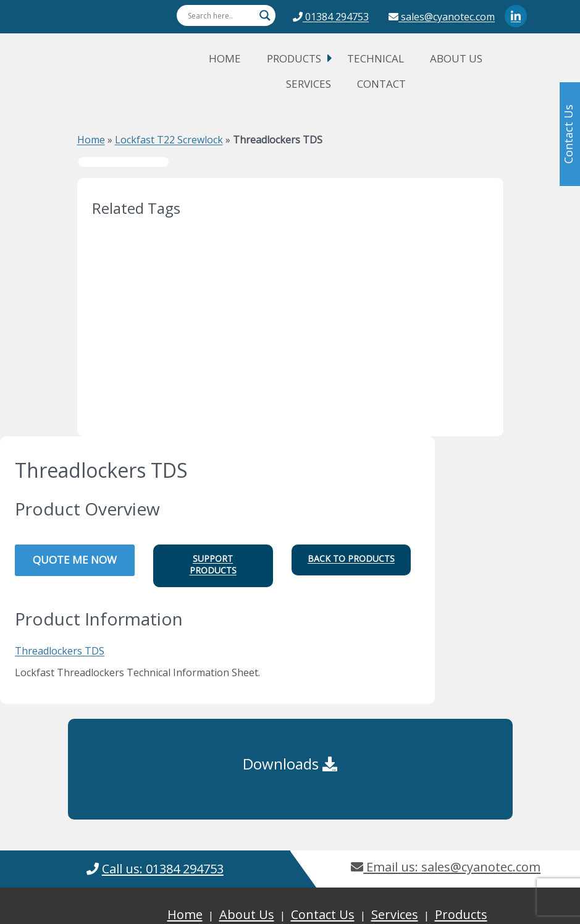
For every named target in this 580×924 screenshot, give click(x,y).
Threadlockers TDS (60, 651)
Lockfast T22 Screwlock (169, 140)
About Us (456, 58)
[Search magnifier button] (265, 15)
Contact (381, 84)
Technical (376, 58)
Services (309, 84)
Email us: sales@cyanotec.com (446, 867)
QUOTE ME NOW (75, 560)
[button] (213, 566)
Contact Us (323, 914)
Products (294, 58)
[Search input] (221, 15)
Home (225, 58)
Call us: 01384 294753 (163, 869)
